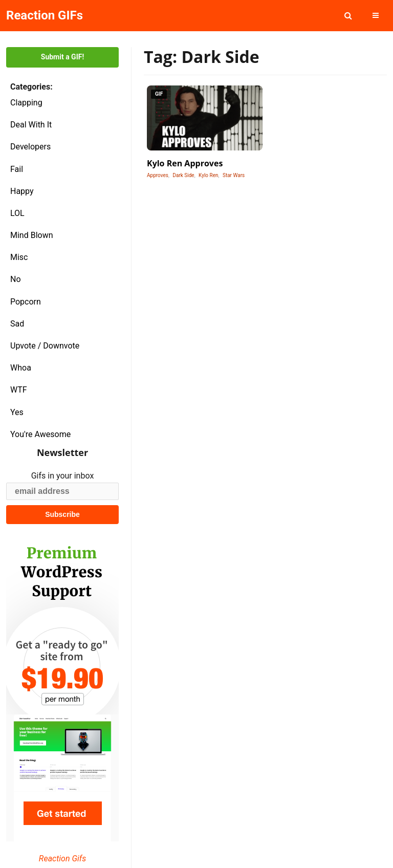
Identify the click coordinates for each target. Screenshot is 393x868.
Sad (17, 324)
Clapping (26, 103)
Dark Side (183, 175)
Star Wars (234, 175)
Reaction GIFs (45, 15)
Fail (17, 169)
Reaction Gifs (62, 859)
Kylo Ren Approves (185, 163)
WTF (19, 390)
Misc (19, 257)
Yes (17, 412)
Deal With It (31, 125)
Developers (30, 147)
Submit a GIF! (62, 57)
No (16, 279)
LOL (17, 213)
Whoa (21, 368)
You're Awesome (40, 434)
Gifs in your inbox (63, 476)
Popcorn (26, 302)
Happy (22, 191)
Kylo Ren (208, 175)
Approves (158, 175)
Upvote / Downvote (45, 346)
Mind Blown (32, 235)
